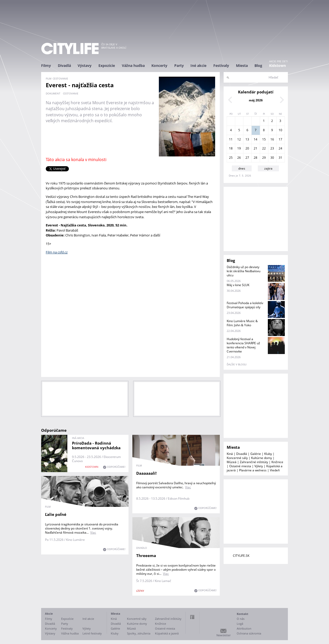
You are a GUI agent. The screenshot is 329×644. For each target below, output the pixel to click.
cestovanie (71, 93)
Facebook (192, 617)
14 (255, 139)
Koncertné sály (237, 458)
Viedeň (275, 470)
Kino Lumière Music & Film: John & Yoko (242, 323)
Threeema (146, 555)
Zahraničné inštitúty (254, 462)
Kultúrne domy (262, 458)
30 (272, 158)
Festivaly (221, 65)
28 (255, 158)
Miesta (242, 65)
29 (264, 158)
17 (280, 139)
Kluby (268, 454)
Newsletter (223, 635)
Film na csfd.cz (57, 252)
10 (280, 130)
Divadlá (64, 65)
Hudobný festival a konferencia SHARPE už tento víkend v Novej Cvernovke (243, 345)
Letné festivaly (92, 633)
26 (239, 158)
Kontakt (243, 614)
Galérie (256, 454)
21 (255, 148)
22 (264, 148)
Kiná (230, 454)
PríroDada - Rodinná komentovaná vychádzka (96, 445)
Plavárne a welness (253, 470)
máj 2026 (256, 100)
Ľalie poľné (56, 514)
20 (247, 148)
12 (239, 139)
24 (280, 148)
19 (239, 148)
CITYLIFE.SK (241, 556)
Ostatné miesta (240, 466)
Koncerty (159, 65)
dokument (53, 93)
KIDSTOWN (92, 467)
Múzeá (232, 462)
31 (280, 158)
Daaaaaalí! (146, 473)
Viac (188, 487)
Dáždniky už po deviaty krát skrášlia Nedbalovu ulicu (244, 271)
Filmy (46, 65)
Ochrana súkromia (249, 633)
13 (247, 139)
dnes (242, 168)
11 (231, 139)
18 (231, 148)
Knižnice (277, 462)
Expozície (107, 65)
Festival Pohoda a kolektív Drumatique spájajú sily (245, 305)
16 (272, 139)
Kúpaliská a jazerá (167, 633)
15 (264, 139)
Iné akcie (198, 65)
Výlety (259, 466)
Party (179, 65)
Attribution (244, 628)
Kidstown (277, 65)
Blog (258, 65)
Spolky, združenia (139, 633)
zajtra (268, 168)
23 (272, 148)
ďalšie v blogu (237, 364)
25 (231, 158)
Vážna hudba (133, 65)
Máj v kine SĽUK (238, 285)
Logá (240, 624)
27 (247, 158)
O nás (241, 619)
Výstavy (85, 65)
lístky (140, 591)
